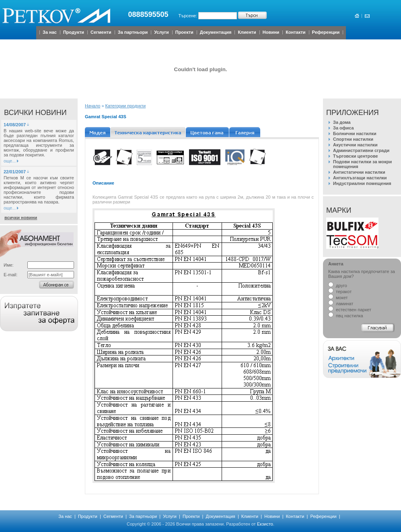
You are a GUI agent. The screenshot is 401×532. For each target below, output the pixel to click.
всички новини (21, 218)
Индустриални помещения (362, 183)
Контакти (295, 32)
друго (338, 286)
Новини (271, 32)
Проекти (184, 32)
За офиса (343, 128)
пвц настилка (346, 316)
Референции (326, 32)
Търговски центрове (356, 156)
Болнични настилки (355, 134)
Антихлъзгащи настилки (360, 178)
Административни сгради (361, 150)
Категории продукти (126, 106)
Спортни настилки (353, 139)
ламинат (341, 304)
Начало (93, 106)
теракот (340, 292)
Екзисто (265, 524)
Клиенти (247, 32)
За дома (342, 122)
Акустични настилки (355, 145)
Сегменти (101, 32)
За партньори (133, 32)
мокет (338, 298)
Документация (216, 32)
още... (10, 161)
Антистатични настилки (359, 172)
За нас (50, 32)
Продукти (74, 32)
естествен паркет (350, 310)
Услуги (161, 32)
